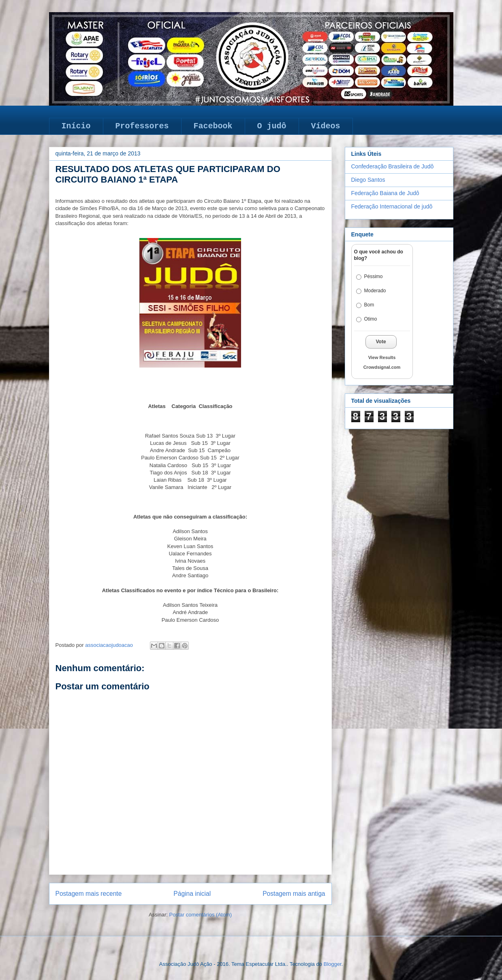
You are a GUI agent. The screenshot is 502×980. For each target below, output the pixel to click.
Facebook (213, 126)
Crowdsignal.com (382, 367)
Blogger (332, 964)
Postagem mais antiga (294, 894)
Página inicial (192, 894)
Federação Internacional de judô (392, 206)
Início (76, 126)
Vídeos (326, 126)
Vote (381, 342)
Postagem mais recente (89, 894)
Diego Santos (368, 180)
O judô (272, 126)
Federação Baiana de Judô (385, 193)
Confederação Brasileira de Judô (393, 166)
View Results (382, 357)
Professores (142, 126)
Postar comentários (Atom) (200, 915)
